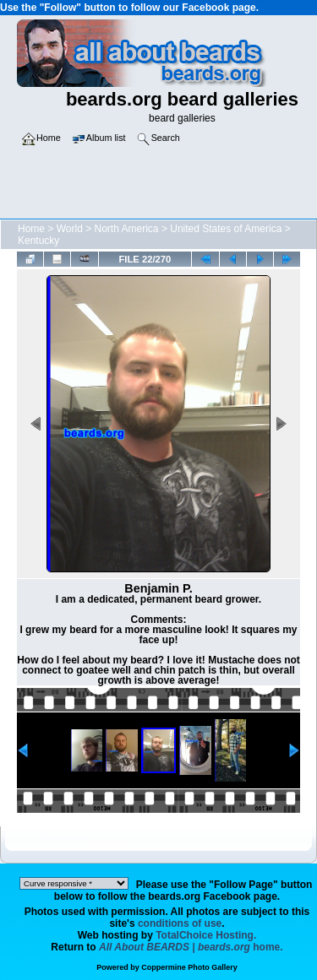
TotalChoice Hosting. (206, 935)
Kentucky (38, 241)
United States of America (226, 229)
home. (191, 947)
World (70, 229)
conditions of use (180, 923)
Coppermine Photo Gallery (189, 967)
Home (31, 229)
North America (127, 229)
